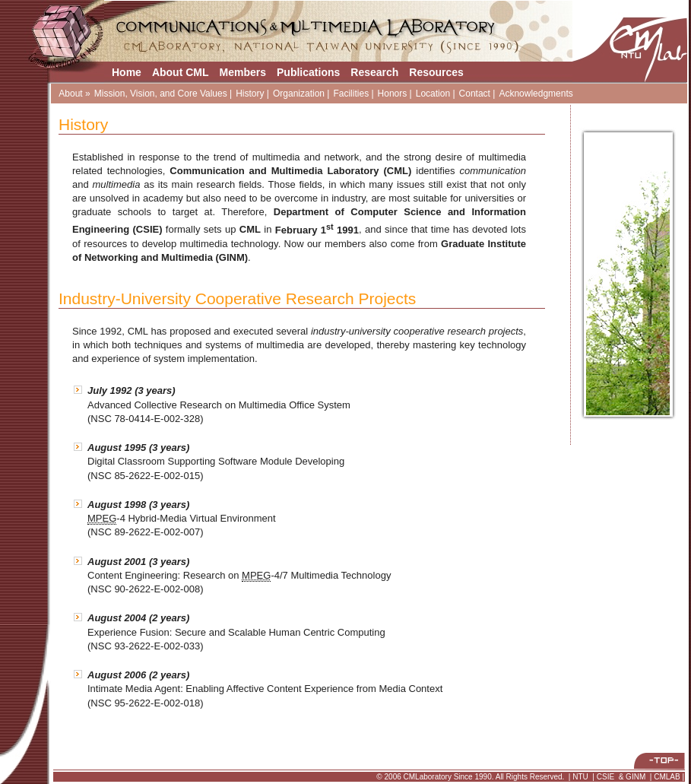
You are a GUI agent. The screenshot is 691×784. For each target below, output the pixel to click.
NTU (580, 777)
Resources (436, 72)
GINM (636, 777)
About (70, 94)
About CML (181, 72)
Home (127, 72)
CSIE (605, 777)
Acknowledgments (536, 94)
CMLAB (667, 777)
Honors (393, 94)
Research (374, 72)
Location (433, 94)
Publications (308, 72)
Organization (299, 94)
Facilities (351, 94)
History (250, 94)
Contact (475, 94)
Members (243, 72)
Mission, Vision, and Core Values (161, 94)
